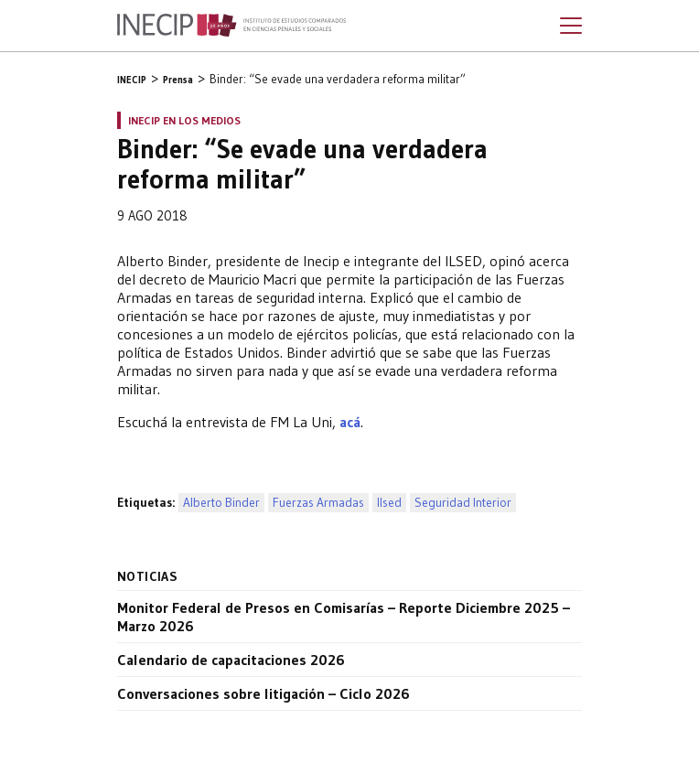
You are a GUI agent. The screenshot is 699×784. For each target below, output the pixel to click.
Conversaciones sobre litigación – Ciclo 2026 (263, 693)
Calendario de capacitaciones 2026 (231, 660)
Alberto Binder (221, 503)
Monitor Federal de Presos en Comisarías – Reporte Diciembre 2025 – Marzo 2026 (344, 617)
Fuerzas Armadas (318, 503)
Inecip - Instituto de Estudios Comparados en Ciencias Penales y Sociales (231, 26)
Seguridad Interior (463, 503)
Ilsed (389, 503)
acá (350, 422)
